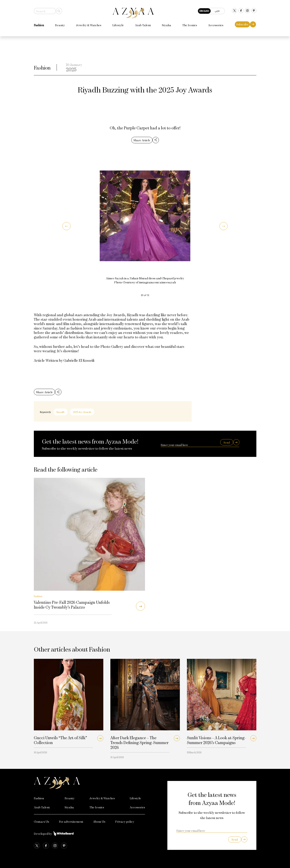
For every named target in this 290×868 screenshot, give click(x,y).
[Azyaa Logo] (90, 783)
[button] (66, 226)
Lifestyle (118, 25)
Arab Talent (143, 25)
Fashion (39, 25)
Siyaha (167, 25)
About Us (99, 821)
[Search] (59, 11)
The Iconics (190, 25)
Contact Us (41, 821)
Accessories (216, 25)
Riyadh (61, 412)
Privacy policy (125, 821)
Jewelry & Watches (89, 25)
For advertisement (71, 821)
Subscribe (242, 24)
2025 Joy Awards (82, 412)
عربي (217, 11)
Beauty (60, 25)
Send (227, 442)
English (204, 11)
